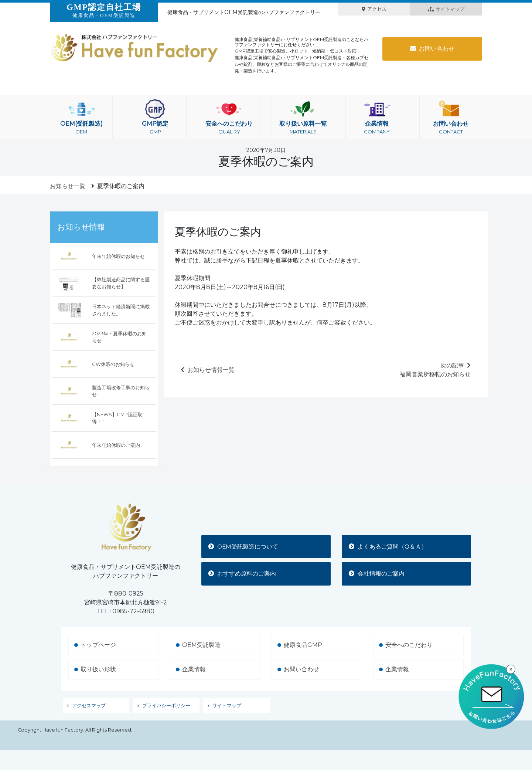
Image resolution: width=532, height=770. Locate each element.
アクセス (374, 9)
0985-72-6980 (133, 611)
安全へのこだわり (229, 117)
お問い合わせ (432, 49)
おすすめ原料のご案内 (243, 574)
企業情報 (377, 117)
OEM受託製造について (244, 546)
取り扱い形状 (98, 669)
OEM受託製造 (201, 645)
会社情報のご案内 (377, 574)
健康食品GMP (303, 645)
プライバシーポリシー (166, 705)
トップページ (98, 645)
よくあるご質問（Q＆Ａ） (389, 546)
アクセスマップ (89, 705)
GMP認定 (155, 117)
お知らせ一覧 (68, 186)
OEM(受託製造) (81, 117)
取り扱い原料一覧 (303, 117)
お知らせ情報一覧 (208, 370)
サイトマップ (446, 9)
